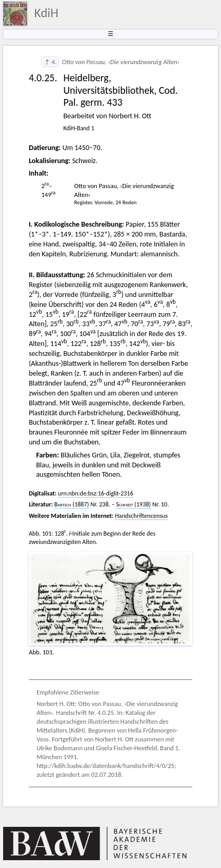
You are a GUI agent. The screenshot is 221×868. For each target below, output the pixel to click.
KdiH (46, 13)
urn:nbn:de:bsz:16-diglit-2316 (95, 493)
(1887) (72, 504)
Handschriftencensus (141, 516)
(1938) (134, 504)
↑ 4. (50, 62)
